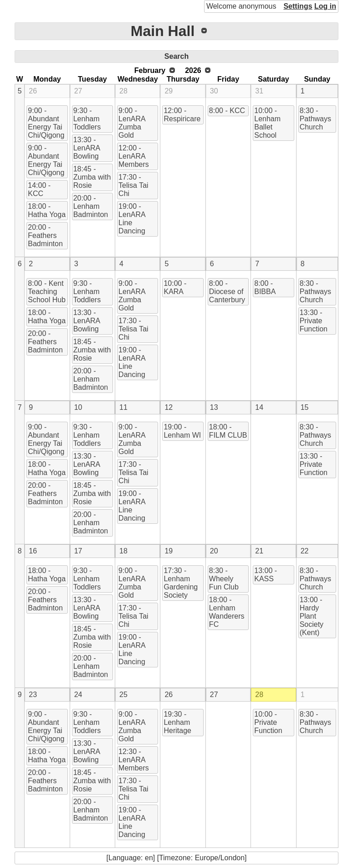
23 (33, 695)
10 (78, 407)
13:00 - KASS (266, 575)
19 (169, 551)
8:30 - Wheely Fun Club (224, 579)
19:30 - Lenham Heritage (177, 722)
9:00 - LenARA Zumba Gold (132, 123)
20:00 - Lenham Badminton (91, 206)
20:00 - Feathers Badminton (45, 235)
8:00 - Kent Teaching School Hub (47, 292)
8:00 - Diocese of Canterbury (227, 292)
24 (78, 695)
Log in (325, 6)
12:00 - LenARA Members (134, 156)
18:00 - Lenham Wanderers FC (227, 612)
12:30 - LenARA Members (134, 760)
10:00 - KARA (175, 287)
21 (259, 551)
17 (78, 551)
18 (123, 551)
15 (305, 407)
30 (214, 91)
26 (33, 91)
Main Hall (163, 31)
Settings (298, 6)
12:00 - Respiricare (182, 115)
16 (33, 551)
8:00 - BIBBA (265, 287)
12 (169, 407)
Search (176, 56)
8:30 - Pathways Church (315, 119)
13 (214, 407)
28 (123, 91)
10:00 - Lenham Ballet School (267, 123)
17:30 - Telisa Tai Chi (133, 185)
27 (78, 91)
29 (169, 91)
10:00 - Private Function (268, 722)
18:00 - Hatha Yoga (47, 210)
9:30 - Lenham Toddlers (87, 119)
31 (259, 91)
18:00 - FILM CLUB (228, 431)
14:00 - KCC (39, 189)
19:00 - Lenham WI (182, 431)
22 (305, 551)
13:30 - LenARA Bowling (87, 148)
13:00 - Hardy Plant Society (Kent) (312, 616)
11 (123, 407)
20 (214, 551)
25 (123, 695)
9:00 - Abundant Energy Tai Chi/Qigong (46, 123)
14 (259, 407)
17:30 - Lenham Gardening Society (181, 583)
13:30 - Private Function (314, 321)
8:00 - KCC (227, 111)
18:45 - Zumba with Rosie (92, 177)
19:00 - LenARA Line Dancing (132, 219)
